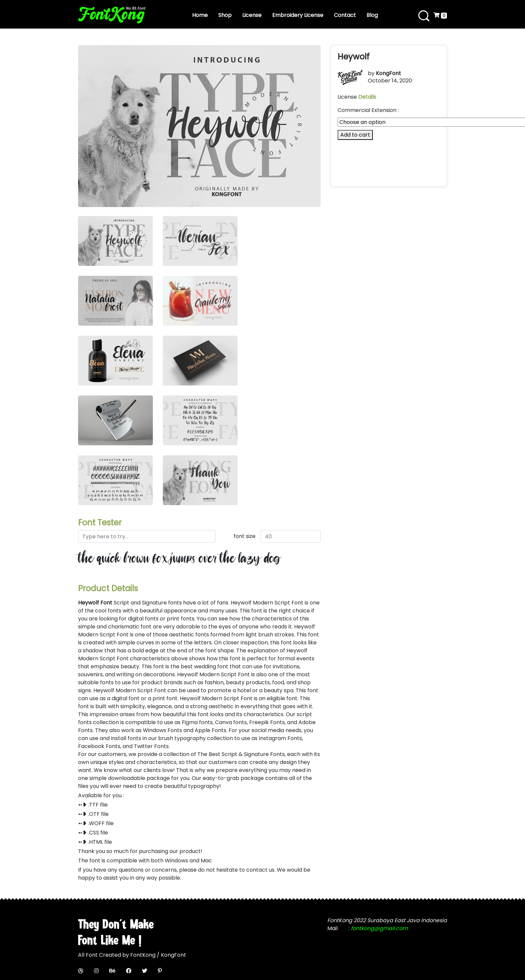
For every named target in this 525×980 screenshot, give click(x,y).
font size (245, 536)
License (252, 15)
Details (367, 97)
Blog (372, 15)
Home (200, 15)
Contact (345, 15)
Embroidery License (298, 15)
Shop (225, 15)
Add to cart (355, 135)
